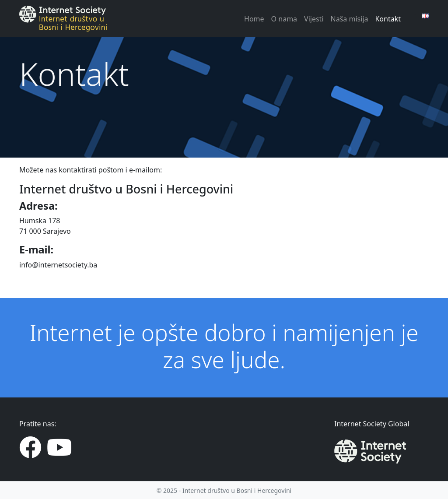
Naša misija (350, 19)
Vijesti (314, 19)
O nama (284, 19)
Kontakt (388, 19)
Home (254, 19)
